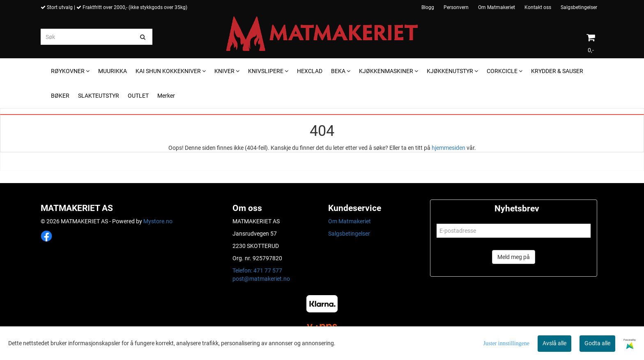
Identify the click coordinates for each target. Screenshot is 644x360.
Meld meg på (514, 257)
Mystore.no (158, 221)
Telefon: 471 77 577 (257, 271)
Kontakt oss (538, 7)
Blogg (428, 7)
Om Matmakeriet (497, 7)
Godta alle (597, 343)
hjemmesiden (448, 148)
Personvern (456, 7)
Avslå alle (554, 343)
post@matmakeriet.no (261, 279)
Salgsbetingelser (579, 7)
